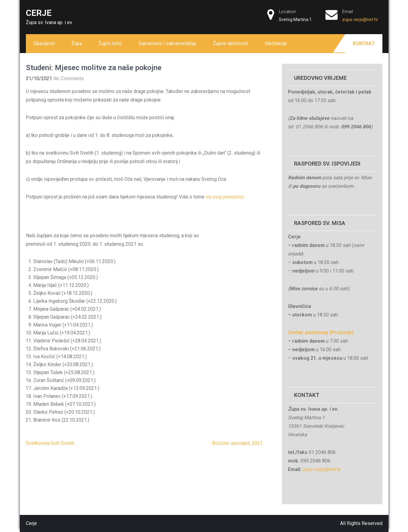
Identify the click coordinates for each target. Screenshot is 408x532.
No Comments (69, 79)
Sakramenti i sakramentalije (167, 43)
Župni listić (110, 43)
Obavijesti (44, 43)
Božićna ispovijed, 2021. (238, 443)
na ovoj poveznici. (225, 197)
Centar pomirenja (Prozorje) (321, 332)
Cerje (39, 13)
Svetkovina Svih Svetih (50, 443)
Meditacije (276, 43)
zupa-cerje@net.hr (360, 20)
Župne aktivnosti (231, 43)
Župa (77, 43)
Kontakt (364, 43)
